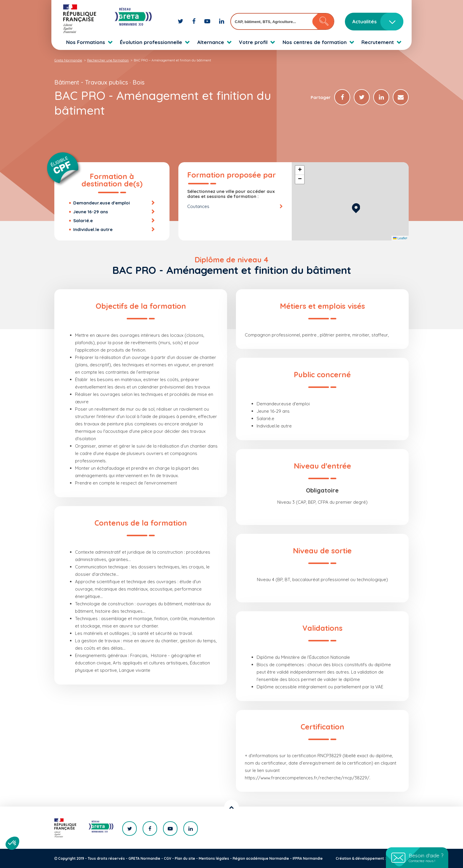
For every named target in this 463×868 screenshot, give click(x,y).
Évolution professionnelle (151, 42)
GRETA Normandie (144, 858)
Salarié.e (83, 221)
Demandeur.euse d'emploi (102, 203)
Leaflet (400, 238)
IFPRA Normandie (308, 858)
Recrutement (378, 42)
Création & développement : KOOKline (370, 858)
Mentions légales (214, 858)
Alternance (211, 42)
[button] (356, 207)
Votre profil (253, 42)
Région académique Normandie (261, 858)
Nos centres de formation (315, 42)
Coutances (198, 206)
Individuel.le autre (93, 229)
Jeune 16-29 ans (91, 212)
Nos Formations (86, 42)
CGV (168, 858)
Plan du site (185, 858)
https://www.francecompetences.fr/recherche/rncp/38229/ (307, 778)
